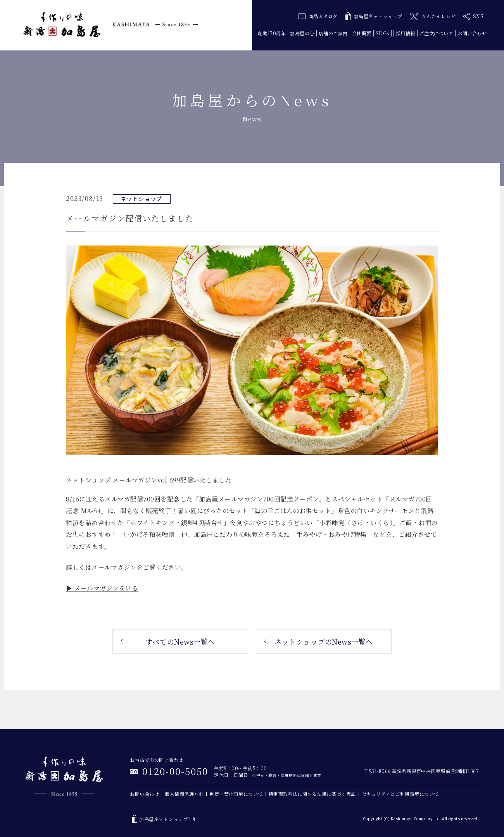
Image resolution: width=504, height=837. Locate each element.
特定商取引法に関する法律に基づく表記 (312, 794)
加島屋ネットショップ (374, 16)
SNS (473, 16)
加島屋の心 (302, 33)
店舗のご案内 (333, 33)
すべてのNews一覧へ (180, 642)
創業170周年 (272, 33)
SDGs (382, 33)
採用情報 (406, 33)
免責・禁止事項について (236, 794)
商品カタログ (318, 16)
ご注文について (437, 33)
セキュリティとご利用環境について (400, 794)
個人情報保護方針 (184, 794)
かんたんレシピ (433, 16)
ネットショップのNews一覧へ (324, 642)
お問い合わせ (472, 33)
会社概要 (362, 33)
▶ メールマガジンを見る (102, 588)
